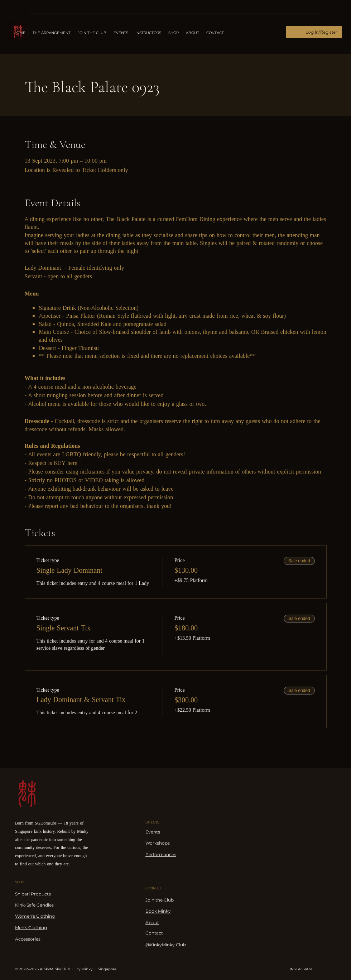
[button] (148, 33)
